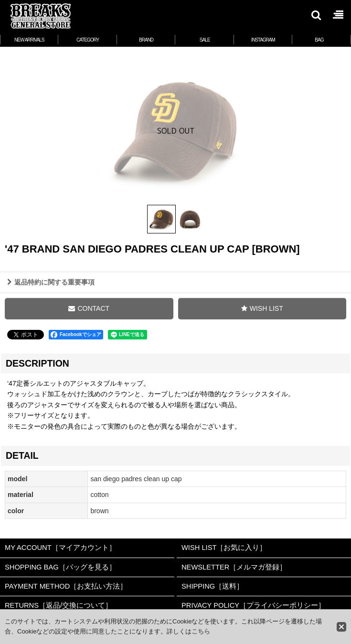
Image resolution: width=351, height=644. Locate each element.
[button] (316, 15)
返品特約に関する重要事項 (51, 282)
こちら (201, 631)
